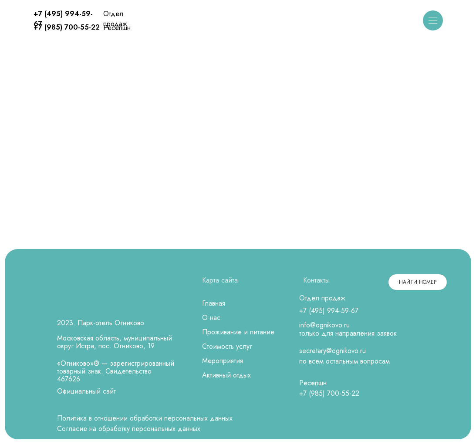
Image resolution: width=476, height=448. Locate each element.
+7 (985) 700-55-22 (67, 27)
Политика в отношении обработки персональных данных (145, 418)
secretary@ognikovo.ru (333, 351)
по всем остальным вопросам (344, 361)
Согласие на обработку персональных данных (129, 429)
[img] (238, 21)
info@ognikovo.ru (324, 325)
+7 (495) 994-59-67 (329, 311)
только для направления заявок (348, 333)
